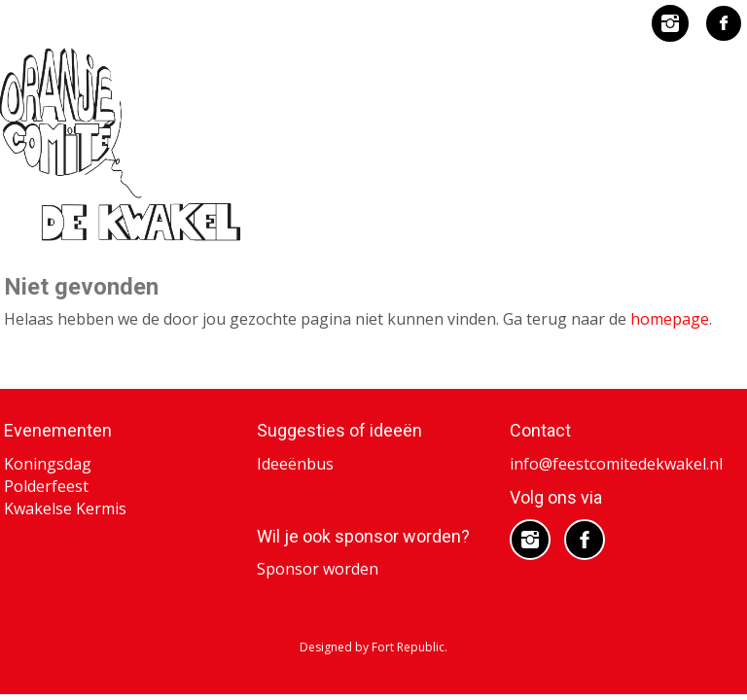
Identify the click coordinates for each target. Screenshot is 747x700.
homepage (670, 319)
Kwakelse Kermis (65, 508)
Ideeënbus (295, 464)
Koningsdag (48, 464)
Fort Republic (408, 647)
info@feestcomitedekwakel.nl (616, 464)
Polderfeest (46, 486)
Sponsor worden (318, 569)
